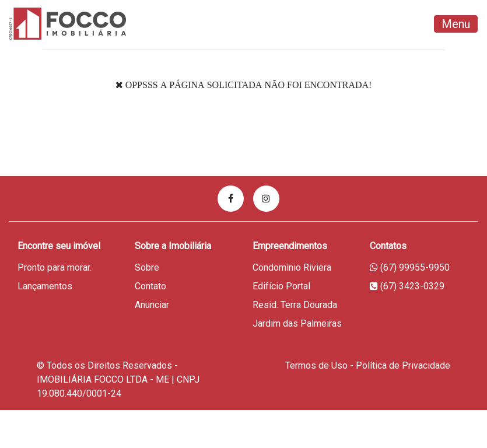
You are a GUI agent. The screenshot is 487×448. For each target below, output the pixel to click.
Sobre (147, 267)
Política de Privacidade (403, 365)
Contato (150, 286)
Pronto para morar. (55, 267)
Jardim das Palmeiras (297, 323)
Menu (456, 24)
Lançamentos (45, 286)
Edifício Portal (281, 286)
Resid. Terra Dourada (295, 305)
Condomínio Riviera (292, 267)
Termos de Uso (316, 365)
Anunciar (152, 305)
